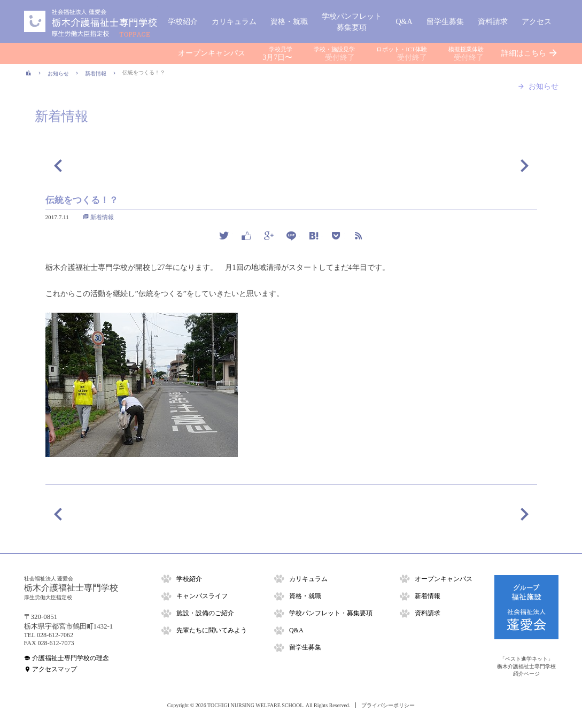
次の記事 (524, 165)
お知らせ (544, 86)
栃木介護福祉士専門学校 (91, 21)
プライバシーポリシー (388, 705)
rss (359, 236)
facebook (246, 236)
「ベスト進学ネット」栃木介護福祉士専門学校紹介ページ (526, 666)
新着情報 (102, 217)
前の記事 (58, 165)
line (291, 236)
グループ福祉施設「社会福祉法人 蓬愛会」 (526, 607)
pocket (336, 236)
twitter (224, 236)
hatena (314, 236)
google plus (269, 236)
